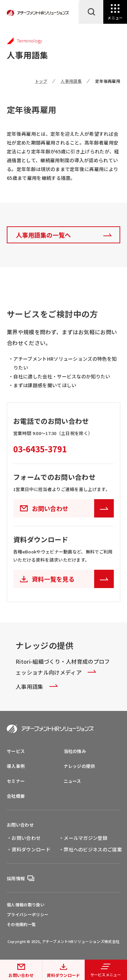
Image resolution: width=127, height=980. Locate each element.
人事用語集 (71, 81)
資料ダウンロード (63, 975)
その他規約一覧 (21, 924)
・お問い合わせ (24, 838)
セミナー (16, 781)
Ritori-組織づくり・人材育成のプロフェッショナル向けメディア (63, 667)
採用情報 (16, 878)
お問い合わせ (21, 975)
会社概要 (16, 796)
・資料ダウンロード (29, 849)
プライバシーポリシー (28, 915)
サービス (16, 751)
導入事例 (16, 766)
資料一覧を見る (73, 579)
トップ (41, 81)
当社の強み (75, 751)
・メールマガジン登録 (83, 838)
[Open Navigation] (115, 12)
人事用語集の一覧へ (43, 235)
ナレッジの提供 (79, 766)
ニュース (72, 781)
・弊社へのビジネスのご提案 (90, 849)
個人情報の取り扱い (26, 905)
